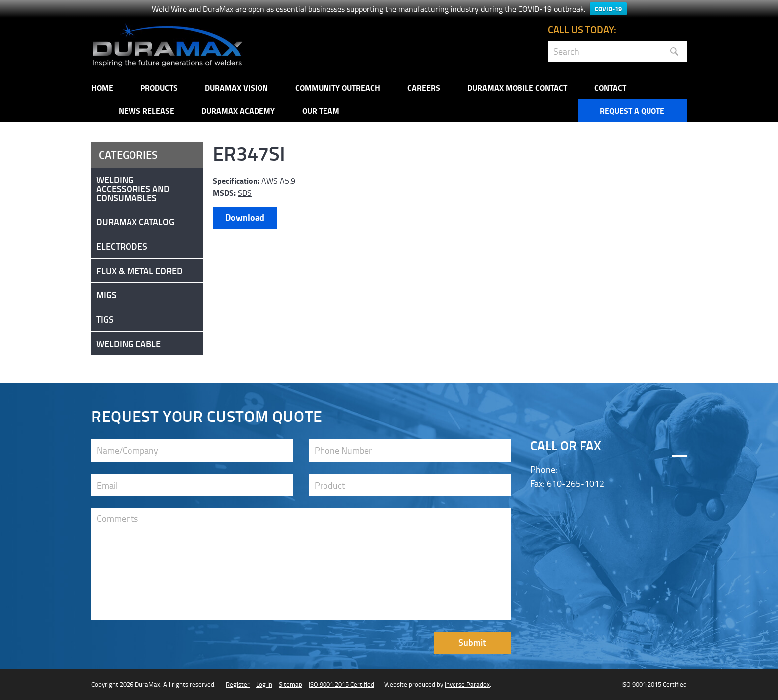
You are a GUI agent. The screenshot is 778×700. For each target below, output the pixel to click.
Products (159, 88)
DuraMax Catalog (135, 222)
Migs (106, 295)
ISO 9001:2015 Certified (341, 684)
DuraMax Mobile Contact (517, 88)
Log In (264, 684)
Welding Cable (129, 344)
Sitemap (291, 684)
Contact (610, 88)
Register (238, 684)
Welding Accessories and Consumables (133, 189)
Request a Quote (632, 110)
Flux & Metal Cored (139, 271)
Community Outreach (338, 88)
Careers (424, 88)
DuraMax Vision (236, 88)
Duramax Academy (238, 110)
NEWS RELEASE (146, 110)
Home (102, 88)
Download (245, 217)
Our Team (321, 110)
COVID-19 (608, 9)
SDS (245, 193)
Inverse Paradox (467, 684)
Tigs (105, 319)
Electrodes (122, 246)
